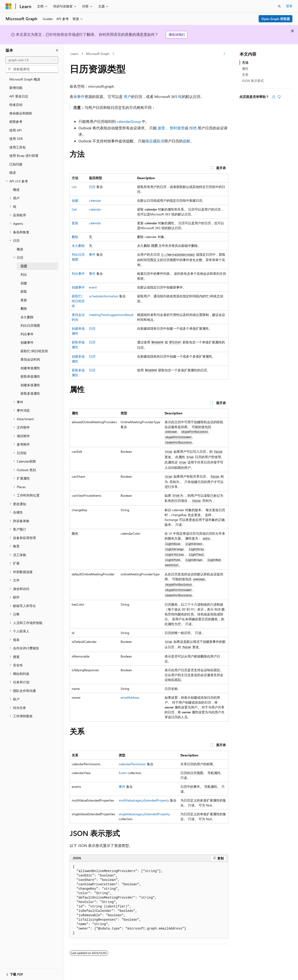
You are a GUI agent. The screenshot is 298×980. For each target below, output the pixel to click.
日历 (92, 187)
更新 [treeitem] (24, 300)
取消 (160, 141)
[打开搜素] (279, 6)
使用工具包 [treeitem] (17, 147)
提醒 (186, 141)
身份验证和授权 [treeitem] (21, 113)
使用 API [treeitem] (15, 130)
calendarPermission (132, 764)
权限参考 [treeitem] (16, 122)
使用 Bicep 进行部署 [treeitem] (24, 156)
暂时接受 (177, 128)
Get (74, 209)
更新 (75, 223)
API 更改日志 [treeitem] (19, 96)
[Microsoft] (9, 6)
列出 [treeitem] (24, 274)
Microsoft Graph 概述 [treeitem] (25, 79)
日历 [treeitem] (24, 266)
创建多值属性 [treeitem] (30, 385)
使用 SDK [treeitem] (16, 139)
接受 (161, 128)
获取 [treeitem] (24, 291)
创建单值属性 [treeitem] (30, 368)
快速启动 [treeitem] (16, 105)
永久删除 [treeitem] (27, 317)
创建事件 (78, 287)
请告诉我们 (177, 35)
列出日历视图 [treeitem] (30, 325)
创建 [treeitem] (24, 283)
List (74, 187)
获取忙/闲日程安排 (78, 301)
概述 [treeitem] (16, 190)
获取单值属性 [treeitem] (30, 376)
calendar (95, 200)
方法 (245, 62)
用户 (127, 96)
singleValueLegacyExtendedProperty (144, 814)
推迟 (149, 141)
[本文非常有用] (274, 97)
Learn (74, 54)
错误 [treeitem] (13, 173)
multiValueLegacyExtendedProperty (144, 800)
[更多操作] (224, 54)
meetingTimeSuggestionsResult (111, 315)
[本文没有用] (279, 97)
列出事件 (78, 274)
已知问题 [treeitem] (16, 164)
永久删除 (78, 246)
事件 (81, 96)
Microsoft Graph (98, 54)
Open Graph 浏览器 (276, 19)
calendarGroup (129, 121)
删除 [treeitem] (24, 308)
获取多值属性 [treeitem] (30, 393)
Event (123, 773)
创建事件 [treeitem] (27, 342)
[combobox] (32, 60)
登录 (289, 6)
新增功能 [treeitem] (16, 88)
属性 (245, 69)
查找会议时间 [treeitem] (30, 359)
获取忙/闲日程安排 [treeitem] (34, 351)
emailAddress (130, 697)
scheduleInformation (104, 296)
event (93, 287)
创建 (75, 200)
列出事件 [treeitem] (27, 334)
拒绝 (193, 128)
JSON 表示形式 (253, 81)
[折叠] (57, 50)
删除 (75, 237)
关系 (245, 75)
